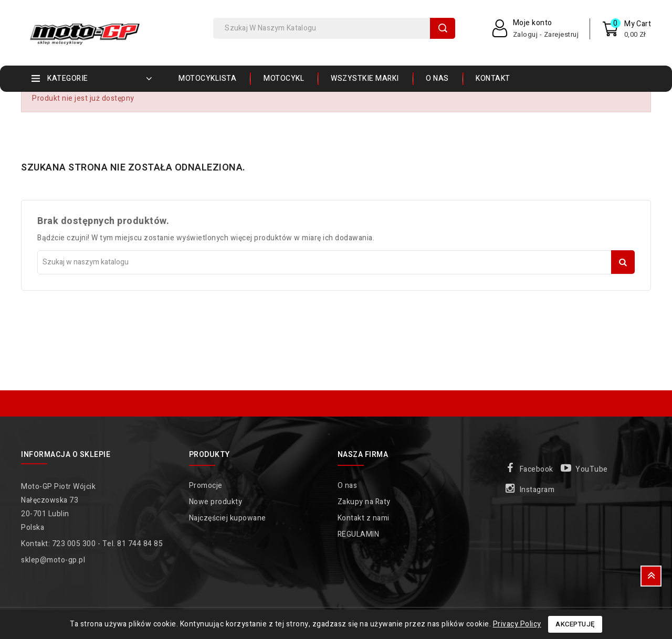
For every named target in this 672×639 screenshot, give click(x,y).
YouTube (592, 469)
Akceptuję (575, 624)
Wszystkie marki (365, 78)
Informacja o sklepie (66, 455)
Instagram (537, 490)
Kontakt (493, 78)
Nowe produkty (216, 502)
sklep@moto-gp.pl (53, 560)
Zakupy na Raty (364, 502)
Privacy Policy (517, 624)
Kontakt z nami (364, 518)
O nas (437, 78)
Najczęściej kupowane (228, 518)
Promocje (206, 486)
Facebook (537, 469)
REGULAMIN (359, 534)
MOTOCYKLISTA (207, 78)
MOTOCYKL (284, 78)
